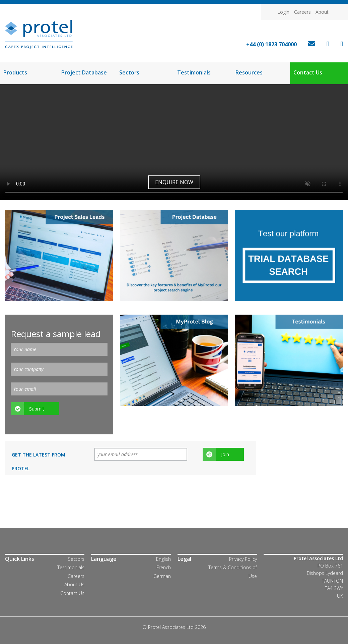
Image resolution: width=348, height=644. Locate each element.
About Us (74, 584)
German (162, 576)
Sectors (129, 72)
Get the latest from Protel (39, 462)
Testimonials (194, 72)
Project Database (84, 72)
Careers (302, 12)
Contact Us (308, 72)
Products (15, 72)
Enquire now (174, 182)
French (164, 567)
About (322, 12)
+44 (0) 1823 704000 (271, 44)
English (163, 559)
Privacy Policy (243, 559)
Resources (249, 72)
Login (283, 12)
